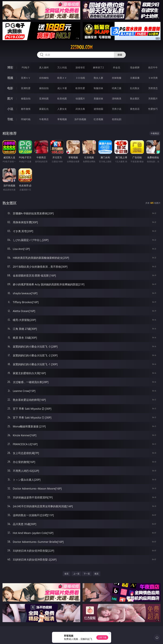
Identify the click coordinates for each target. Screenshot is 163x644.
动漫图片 (80, 99)
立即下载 (102, 637)
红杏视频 (98, 119)
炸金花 (117, 67)
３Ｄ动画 (80, 78)
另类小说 (117, 109)
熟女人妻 (98, 78)
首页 (67, 574)
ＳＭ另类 (153, 78)
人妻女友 (62, 109)
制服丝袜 (98, 88)
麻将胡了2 (98, 67)
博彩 (10, 67)
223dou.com (81, 47)
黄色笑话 (135, 109)
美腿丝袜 (98, 99)
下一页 (87, 574)
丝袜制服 (117, 78)
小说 (10, 109)
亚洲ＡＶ (26, 78)
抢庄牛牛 (153, 67)
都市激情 (26, 109)
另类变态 (153, 88)
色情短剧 (117, 119)
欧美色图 (62, 99)
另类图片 (153, 99)
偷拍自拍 (44, 88)
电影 (10, 88)
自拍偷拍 (44, 78)
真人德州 (44, 67)
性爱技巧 (153, 109)
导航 (10, 119)
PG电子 (26, 67)
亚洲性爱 (26, 88)
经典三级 (117, 88)
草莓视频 (62, 119)
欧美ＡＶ (62, 78)
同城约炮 (26, 119)
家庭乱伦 (44, 109)
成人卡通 (62, 88)
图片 (10, 98)
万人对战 (62, 67)
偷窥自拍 (26, 99)
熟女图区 (135, 99)
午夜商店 (44, 119)
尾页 (96, 574)
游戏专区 (80, 67)
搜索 (120, 55)
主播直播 (135, 78)
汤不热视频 (80, 119)
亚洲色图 (44, 99)
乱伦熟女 (135, 88)
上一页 (76, 574)
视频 (10, 78)
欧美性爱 (80, 88)
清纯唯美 (117, 99)
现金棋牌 (135, 67)
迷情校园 (98, 109)
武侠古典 (80, 109)
